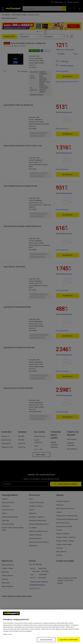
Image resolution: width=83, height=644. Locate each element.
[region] (41, 627)
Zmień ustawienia (46, 640)
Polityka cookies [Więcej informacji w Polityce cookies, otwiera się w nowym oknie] (8, 634)
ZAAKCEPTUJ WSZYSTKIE (68, 640)
